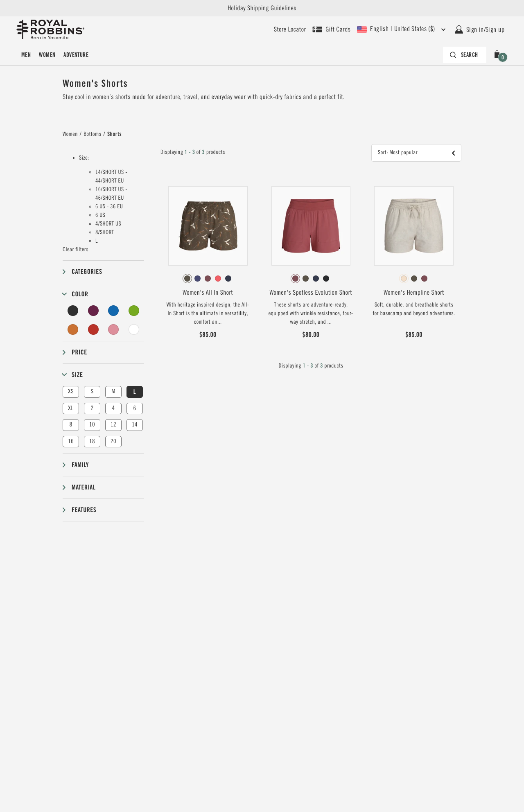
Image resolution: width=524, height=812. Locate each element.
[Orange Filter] (73, 329)
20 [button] (113, 441)
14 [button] (135, 425)
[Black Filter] (73, 311)
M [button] (113, 391)
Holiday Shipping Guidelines (262, 8)
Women (47, 55)
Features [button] (84, 510)
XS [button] (71, 391)
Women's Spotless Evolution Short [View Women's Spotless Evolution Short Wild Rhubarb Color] (311, 293)
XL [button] (71, 408)
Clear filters (76, 250)
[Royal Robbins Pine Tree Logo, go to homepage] (50, 29)
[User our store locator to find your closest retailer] (290, 29)
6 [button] (134, 408)
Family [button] (80, 465)
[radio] (187, 279)
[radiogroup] (208, 279)
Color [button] (80, 294)
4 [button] (113, 408)
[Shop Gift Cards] (331, 29)
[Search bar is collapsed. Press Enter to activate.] (465, 55)
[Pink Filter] (113, 329)
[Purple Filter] (93, 311)
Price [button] (79, 352)
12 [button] (113, 425)
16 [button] (71, 441)
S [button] (92, 391)
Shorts (114, 134)
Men (26, 55)
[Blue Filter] (113, 311)
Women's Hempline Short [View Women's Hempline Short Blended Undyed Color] (414, 293)
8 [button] (71, 425)
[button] (499, 55)
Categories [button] (87, 272)
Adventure (76, 55)
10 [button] (92, 425)
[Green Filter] (134, 311)
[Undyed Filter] (134, 329)
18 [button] (92, 441)
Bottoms (92, 134)
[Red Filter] (93, 329)
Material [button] (84, 487)
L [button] (135, 392)
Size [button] (77, 375)
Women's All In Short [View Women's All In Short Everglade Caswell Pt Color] (208, 293)
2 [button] (92, 408)
